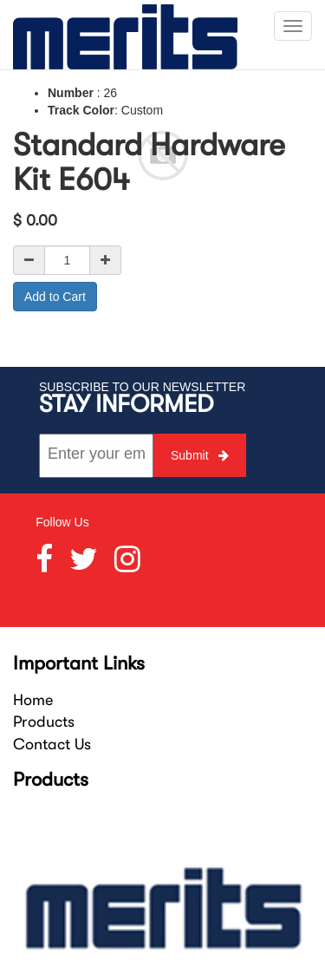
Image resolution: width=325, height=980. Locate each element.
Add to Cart (55, 297)
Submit (200, 455)
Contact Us (52, 744)
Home (33, 700)
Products (44, 722)
